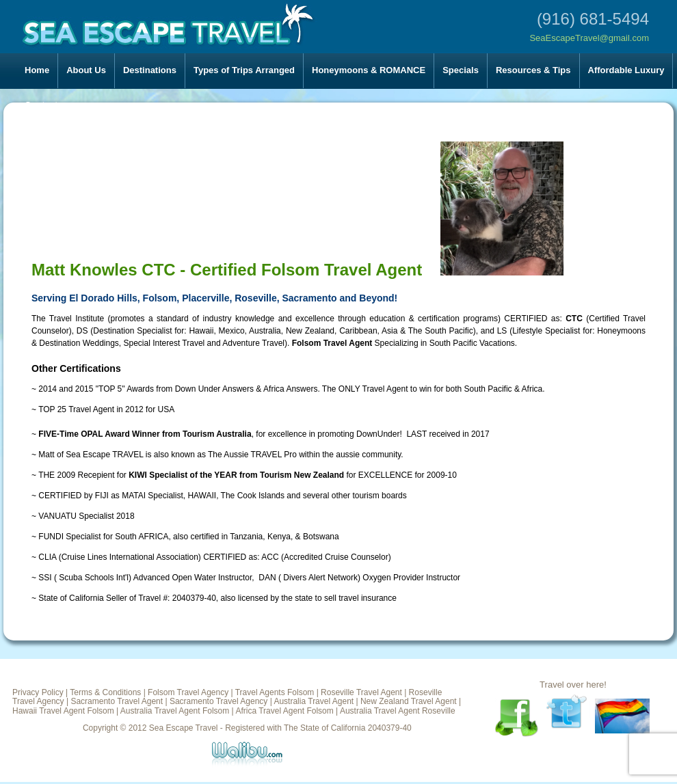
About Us (86, 70)
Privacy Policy (38, 692)
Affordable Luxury (626, 70)
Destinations (150, 70)
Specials (461, 70)
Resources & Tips (533, 70)
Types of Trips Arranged (244, 70)
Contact (41, 105)
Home (37, 70)
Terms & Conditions (105, 692)
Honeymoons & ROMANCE (369, 70)
